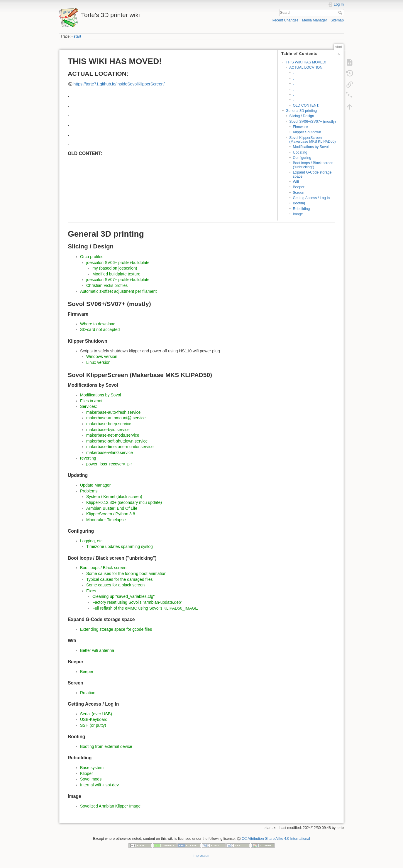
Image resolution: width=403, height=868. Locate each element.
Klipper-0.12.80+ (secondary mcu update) (124, 502)
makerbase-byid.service (108, 430)
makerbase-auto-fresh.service (113, 412)
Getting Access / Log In (311, 198)
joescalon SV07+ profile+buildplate (118, 280)
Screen (298, 193)
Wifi (296, 182)
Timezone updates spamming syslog (120, 546)
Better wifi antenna (97, 650)
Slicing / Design (302, 116)
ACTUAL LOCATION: (306, 68)
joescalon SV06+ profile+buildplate (118, 263)
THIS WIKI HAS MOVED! (306, 62)
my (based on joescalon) (115, 268)
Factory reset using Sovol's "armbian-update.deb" (137, 602)
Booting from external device (106, 746)
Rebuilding (301, 209)
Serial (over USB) (96, 714)
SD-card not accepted (100, 329)
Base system (92, 768)
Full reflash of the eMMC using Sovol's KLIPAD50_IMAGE (145, 608)
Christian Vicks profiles (107, 285)
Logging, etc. (92, 541)
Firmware (300, 127)
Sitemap (337, 20)
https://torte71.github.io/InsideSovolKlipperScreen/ (119, 84)
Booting (299, 203)
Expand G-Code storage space (312, 174)
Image (298, 214)
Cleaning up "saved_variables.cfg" (123, 596)
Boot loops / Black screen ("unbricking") (313, 165)
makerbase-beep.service (109, 424)
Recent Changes (285, 20)
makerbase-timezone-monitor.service (120, 447)
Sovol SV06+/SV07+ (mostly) (313, 122)
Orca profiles (92, 257)
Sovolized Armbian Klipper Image (110, 806)
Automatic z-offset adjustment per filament (118, 291)
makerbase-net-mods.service (113, 435)
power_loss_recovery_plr (109, 464)
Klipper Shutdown (307, 132)
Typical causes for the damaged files (119, 579)
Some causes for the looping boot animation (126, 573)
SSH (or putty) (93, 725)
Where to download (98, 324)
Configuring (302, 158)
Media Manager (315, 20)
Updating (300, 152)
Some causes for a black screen (115, 585)
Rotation (88, 693)
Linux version (98, 362)
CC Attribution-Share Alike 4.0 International (276, 839)
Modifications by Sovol (311, 147)
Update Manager (95, 485)
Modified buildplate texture (116, 274)
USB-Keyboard (94, 719)
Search (341, 13)
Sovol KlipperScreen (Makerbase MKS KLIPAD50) (312, 140)
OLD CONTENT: (306, 105)
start (78, 36)
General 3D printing (301, 111)
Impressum (202, 856)
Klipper (87, 773)
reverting (88, 458)
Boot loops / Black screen (103, 568)
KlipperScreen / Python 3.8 (111, 514)
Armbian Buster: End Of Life (112, 508)
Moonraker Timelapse (106, 520)
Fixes (91, 591)
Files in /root (91, 401)
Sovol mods (91, 779)
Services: (89, 406)
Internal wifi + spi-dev (99, 785)
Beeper (299, 187)
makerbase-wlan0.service (110, 452)
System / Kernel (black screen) (114, 497)
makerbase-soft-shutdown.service (117, 441)
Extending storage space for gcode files (116, 629)
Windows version (102, 356)
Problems (89, 491)
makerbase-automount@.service (116, 418)
